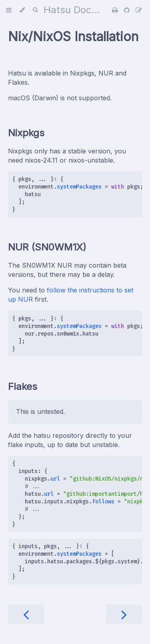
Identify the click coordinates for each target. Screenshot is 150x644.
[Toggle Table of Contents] (9, 10)
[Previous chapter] (26, 614)
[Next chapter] (124, 614)
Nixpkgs (26, 133)
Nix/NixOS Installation (73, 37)
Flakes (23, 387)
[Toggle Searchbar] (35, 10)
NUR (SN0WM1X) (47, 247)
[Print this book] (116, 10)
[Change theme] (22, 10)
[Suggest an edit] (139, 10)
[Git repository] (128, 10)
